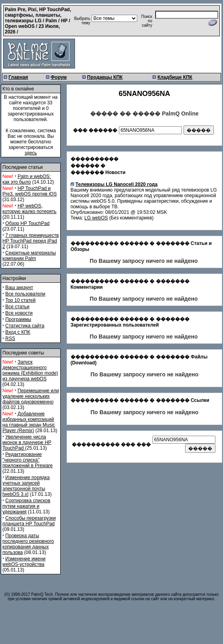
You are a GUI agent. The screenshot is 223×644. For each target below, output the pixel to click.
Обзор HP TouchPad (27, 223)
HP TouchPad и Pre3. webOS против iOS (30, 191)
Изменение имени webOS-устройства (24, 562)
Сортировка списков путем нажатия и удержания (26, 506)
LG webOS (96, 218)
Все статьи (17, 307)
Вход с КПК (18, 332)
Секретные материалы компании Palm (29, 256)
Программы (18, 319)
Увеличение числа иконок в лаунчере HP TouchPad (27, 442)
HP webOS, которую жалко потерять (30, 209)
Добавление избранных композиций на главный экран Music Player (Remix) (29, 422)
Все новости (19, 313)
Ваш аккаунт (19, 288)
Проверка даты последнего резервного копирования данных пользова (28, 544)
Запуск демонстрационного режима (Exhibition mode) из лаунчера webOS (30, 370)
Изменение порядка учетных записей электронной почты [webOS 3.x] (26, 486)
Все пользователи (25, 294)
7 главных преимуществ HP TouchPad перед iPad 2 (31, 241)
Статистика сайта (25, 326)
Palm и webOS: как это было (27, 179)
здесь (31, 153)
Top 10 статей (20, 300)
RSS (10, 339)
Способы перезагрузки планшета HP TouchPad (29, 521)
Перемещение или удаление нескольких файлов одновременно (31, 396)
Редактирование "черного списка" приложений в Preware (28, 460)
